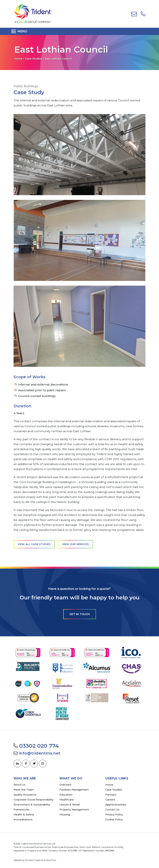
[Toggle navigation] (20, 31)
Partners (111, 795)
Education (66, 795)
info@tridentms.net (40, 753)
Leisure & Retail (70, 804)
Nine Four (51, 860)
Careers (110, 800)
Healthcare (67, 800)
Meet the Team (24, 790)
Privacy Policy (114, 814)
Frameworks (22, 809)
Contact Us (112, 809)
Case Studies (34, 59)
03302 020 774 (39, 746)
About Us (19, 785)
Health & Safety (24, 814)
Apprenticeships (116, 804)
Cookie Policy (114, 819)
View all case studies (34, 544)
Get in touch (80, 614)
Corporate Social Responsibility (34, 800)
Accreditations (23, 819)
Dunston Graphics (34, 860)
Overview (65, 785)
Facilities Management (74, 790)
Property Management (74, 809)
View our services (75, 544)
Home (18, 59)
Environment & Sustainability (32, 804)
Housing (65, 814)
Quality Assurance (25, 795)
